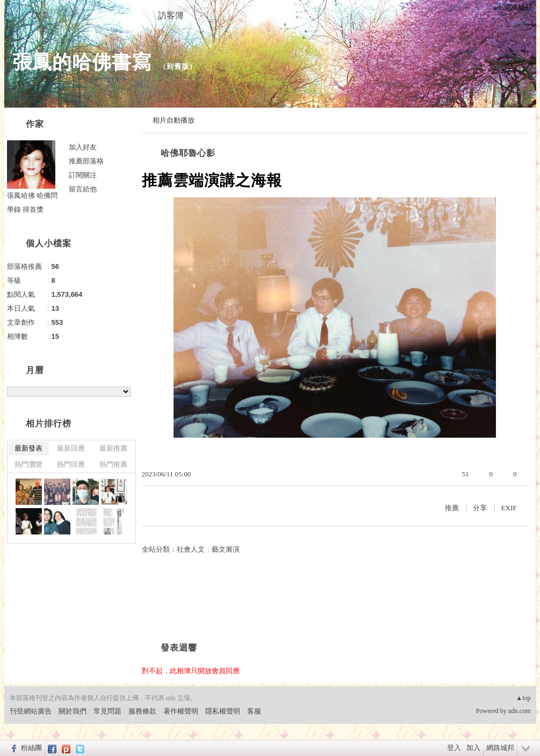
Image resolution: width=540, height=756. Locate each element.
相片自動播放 (174, 120)
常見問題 (107, 711)
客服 (254, 711)
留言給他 (83, 189)
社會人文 (191, 549)
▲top (523, 698)
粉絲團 (31, 748)
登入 (454, 748)
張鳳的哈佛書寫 (82, 62)
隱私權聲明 (223, 711)
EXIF (509, 508)
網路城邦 (500, 748)
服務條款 (142, 711)
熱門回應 (71, 464)
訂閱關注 (83, 175)
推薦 (452, 508)
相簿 (106, 15)
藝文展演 (226, 549)
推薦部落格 (86, 161)
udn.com (520, 711)
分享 (480, 508)
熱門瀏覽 (28, 464)
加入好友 (83, 147)
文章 (42, 15)
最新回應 (71, 448)
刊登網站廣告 (31, 711)
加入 (473, 748)
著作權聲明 (181, 711)
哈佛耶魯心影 (188, 153)
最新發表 (28, 448)
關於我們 (73, 711)
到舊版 (178, 66)
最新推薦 (113, 448)
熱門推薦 (113, 464)
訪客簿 (171, 15)
